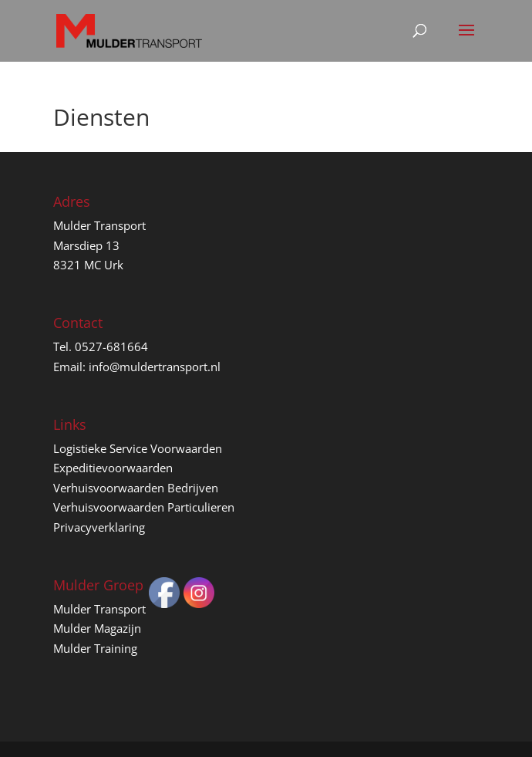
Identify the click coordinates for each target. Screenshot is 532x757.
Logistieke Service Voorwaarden (138, 448)
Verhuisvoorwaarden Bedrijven (136, 488)
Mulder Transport (99, 609)
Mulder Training (95, 648)
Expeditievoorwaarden (113, 468)
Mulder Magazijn (97, 628)
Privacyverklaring (99, 527)
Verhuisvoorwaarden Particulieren (144, 507)
